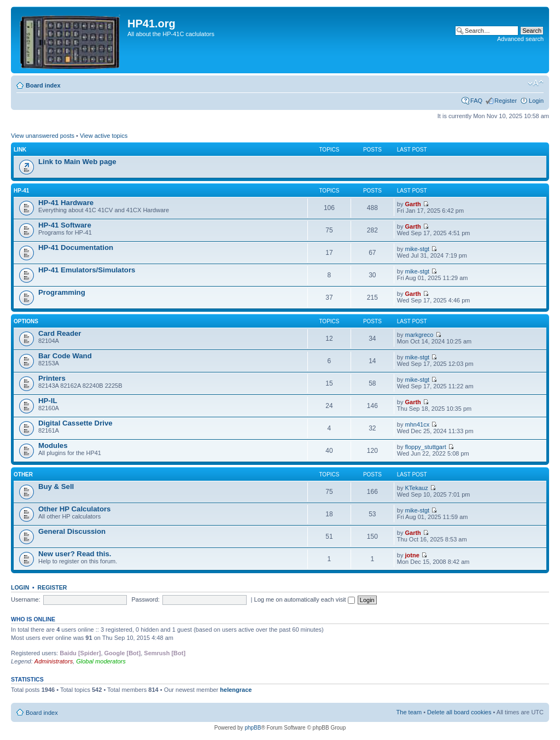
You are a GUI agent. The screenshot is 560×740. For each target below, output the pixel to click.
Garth (413, 204)
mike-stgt (418, 249)
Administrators (54, 661)
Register (506, 101)
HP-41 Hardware (66, 203)
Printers (52, 378)
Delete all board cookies (459, 712)
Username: (26, 599)
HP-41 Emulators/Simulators (87, 270)
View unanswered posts (43, 136)
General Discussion (72, 531)
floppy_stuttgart (426, 447)
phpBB (253, 728)
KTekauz (417, 488)
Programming (62, 292)
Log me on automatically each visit (305, 599)
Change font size (536, 83)
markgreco (419, 335)
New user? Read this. (75, 554)
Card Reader (60, 333)
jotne (412, 555)
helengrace (236, 690)
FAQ (476, 101)
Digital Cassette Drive (75, 423)
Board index (43, 85)
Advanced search (520, 39)
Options (26, 321)
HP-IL (48, 401)
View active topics (104, 136)
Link (20, 150)
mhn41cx (418, 424)
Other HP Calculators (74, 509)
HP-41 (21, 191)
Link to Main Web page (77, 162)
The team (409, 712)
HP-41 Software (65, 225)
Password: (146, 599)
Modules (53, 445)
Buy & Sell (56, 486)
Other (23, 474)
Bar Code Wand (65, 356)
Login (536, 101)
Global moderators (101, 661)
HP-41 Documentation (76, 247)
